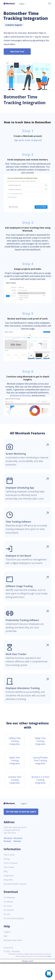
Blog (6, 889)
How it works (10, 872)
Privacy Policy (9, 965)
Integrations (9, 893)
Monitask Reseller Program (16, 901)
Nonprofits (9, 897)
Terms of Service (11, 880)
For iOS (7, 932)
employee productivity (32, 406)
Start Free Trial (17, 52)
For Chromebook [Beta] (14, 936)
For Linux (8, 923)
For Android (9, 927)
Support (7, 949)
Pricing (7, 876)
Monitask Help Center (14, 958)
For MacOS (9, 919)
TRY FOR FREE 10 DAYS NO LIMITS (22, 829)
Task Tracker (9, 885)
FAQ (6, 953)
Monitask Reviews (8, 857)
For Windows (10, 915)
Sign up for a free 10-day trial (28, 145)
